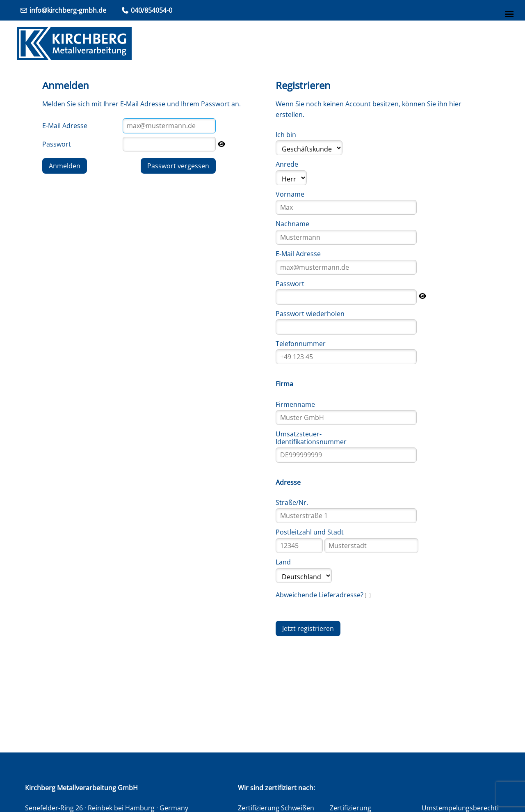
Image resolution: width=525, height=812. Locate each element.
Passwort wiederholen (310, 314)
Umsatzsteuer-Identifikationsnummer (311, 438)
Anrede (287, 164)
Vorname (290, 194)
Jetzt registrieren (308, 628)
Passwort (57, 144)
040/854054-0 (147, 10)
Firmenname (295, 404)
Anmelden (65, 166)
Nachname (292, 224)
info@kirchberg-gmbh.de (63, 10)
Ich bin (286, 135)
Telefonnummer (301, 344)
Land (283, 562)
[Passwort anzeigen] (221, 144)
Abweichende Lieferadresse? (320, 595)
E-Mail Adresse (65, 126)
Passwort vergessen (178, 166)
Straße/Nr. (292, 502)
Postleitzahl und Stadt (310, 532)
